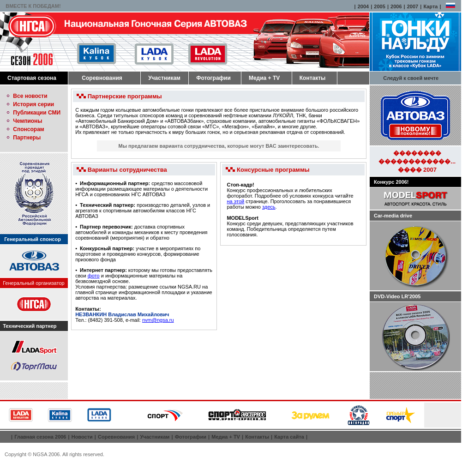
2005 (379, 6)
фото (94, 276)
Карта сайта (289, 437)
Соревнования (102, 78)
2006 (396, 6)
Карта (430, 6)
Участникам (164, 78)
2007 (413, 6)
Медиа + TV (264, 78)
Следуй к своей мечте (411, 78)
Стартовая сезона (32, 78)
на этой (235, 201)
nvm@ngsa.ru (158, 320)
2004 (363, 6)
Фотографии (213, 78)
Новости (82, 437)
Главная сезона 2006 (40, 437)
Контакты (313, 78)
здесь (269, 207)
